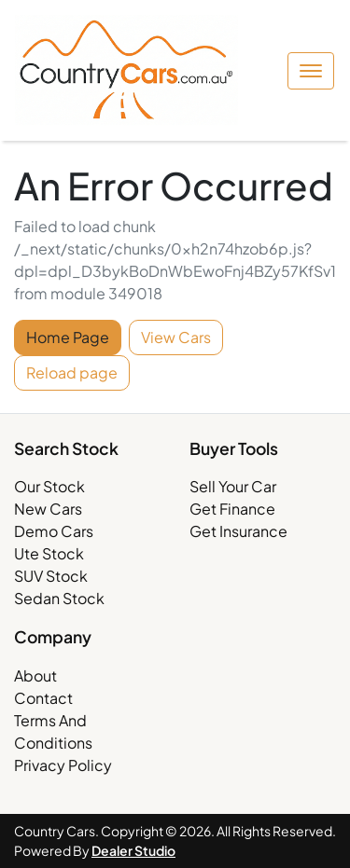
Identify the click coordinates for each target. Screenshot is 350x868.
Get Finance (232, 509)
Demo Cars (54, 531)
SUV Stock (51, 576)
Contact (43, 698)
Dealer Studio (133, 850)
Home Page (68, 337)
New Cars (48, 509)
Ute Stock (49, 553)
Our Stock (49, 486)
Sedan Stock (59, 598)
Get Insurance (238, 531)
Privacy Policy (63, 765)
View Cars (176, 337)
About (35, 675)
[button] (311, 71)
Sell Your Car (233, 486)
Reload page (72, 372)
